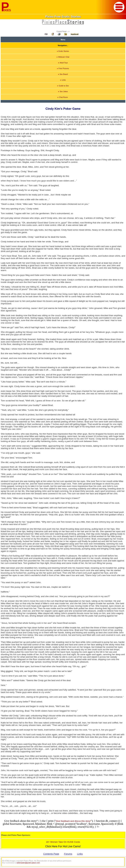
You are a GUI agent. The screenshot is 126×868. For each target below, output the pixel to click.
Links (63, 80)
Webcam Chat (63, 57)
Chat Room (63, 97)
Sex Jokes (63, 91)
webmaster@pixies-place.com (28, 863)
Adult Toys (63, 63)
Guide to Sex (63, 86)
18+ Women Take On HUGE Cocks (63, 842)
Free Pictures (63, 68)
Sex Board (63, 74)
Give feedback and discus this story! (73, 821)
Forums (68, 854)
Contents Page (51, 854)
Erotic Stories (63, 51)
